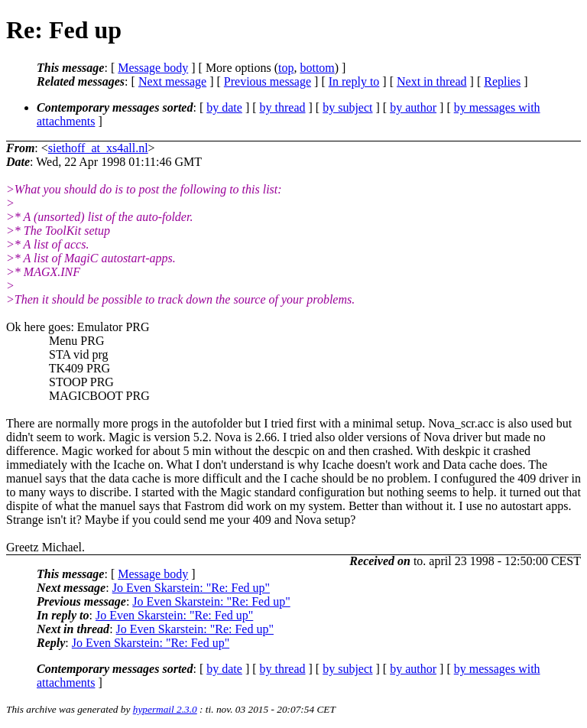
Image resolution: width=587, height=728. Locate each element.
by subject (347, 107)
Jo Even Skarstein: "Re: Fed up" (191, 588)
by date (224, 107)
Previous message (268, 81)
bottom (317, 68)
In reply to (354, 81)
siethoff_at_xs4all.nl (98, 148)
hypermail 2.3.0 (165, 709)
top (286, 68)
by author (413, 107)
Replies (502, 81)
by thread (283, 107)
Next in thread (432, 81)
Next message (172, 81)
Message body (153, 68)
